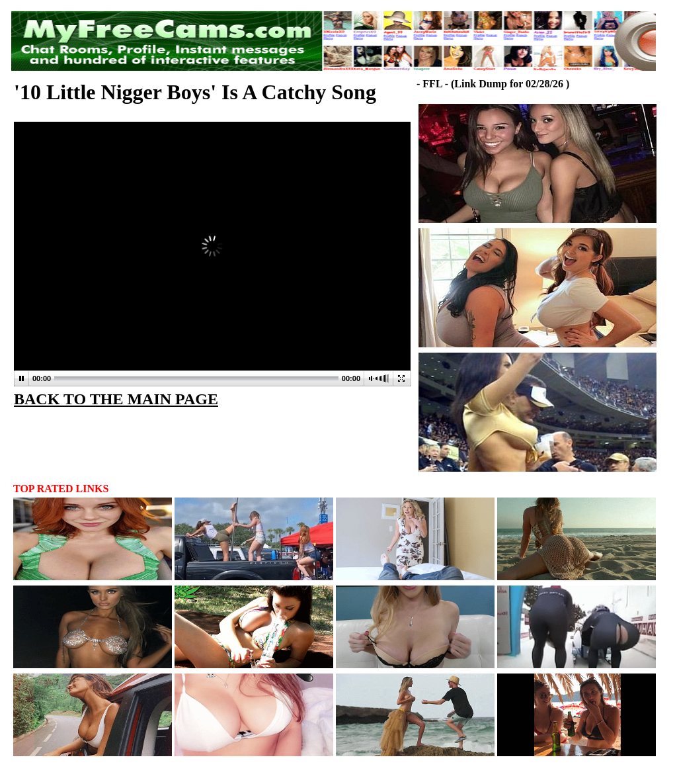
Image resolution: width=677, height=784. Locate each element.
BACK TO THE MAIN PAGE (116, 399)
